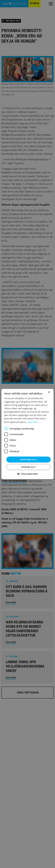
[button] (27, 474)
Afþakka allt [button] (29, 467)
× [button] (49, 392)
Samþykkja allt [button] (28, 459)
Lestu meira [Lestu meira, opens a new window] (33, 422)
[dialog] (27, 434)
